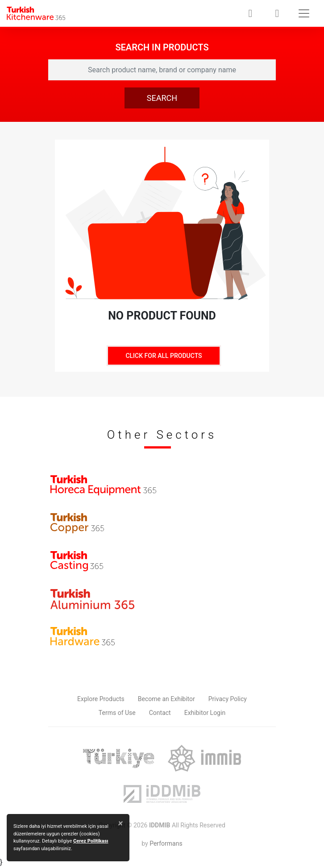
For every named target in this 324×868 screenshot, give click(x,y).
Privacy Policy (228, 699)
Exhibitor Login (205, 713)
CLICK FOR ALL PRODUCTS (164, 356)
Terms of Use (117, 713)
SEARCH (162, 98)
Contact (160, 713)
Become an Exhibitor (166, 699)
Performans (166, 843)
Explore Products (101, 699)
